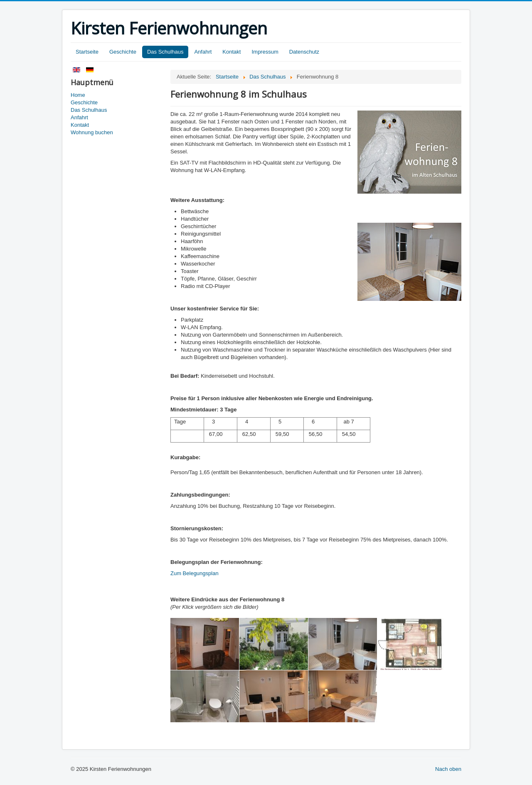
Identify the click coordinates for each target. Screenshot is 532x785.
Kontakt (232, 52)
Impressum (265, 52)
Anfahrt (203, 52)
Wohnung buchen (92, 132)
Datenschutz (304, 52)
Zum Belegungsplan (195, 573)
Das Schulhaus (165, 52)
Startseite (87, 52)
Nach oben (448, 769)
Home (78, 95)
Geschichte (123, 52)
